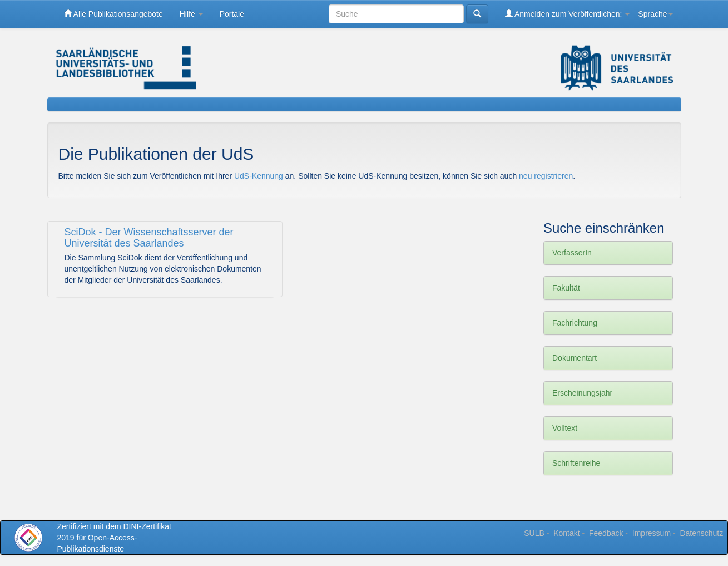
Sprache (655, 14)
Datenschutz (701, 533)
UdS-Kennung (260, 176)
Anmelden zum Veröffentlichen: (568, 14)
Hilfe (191, 14)
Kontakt (566, 533)
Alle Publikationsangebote (113, 14)
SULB (534, 533)
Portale (232, 14)
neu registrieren (546, 176)
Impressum (652, 533)
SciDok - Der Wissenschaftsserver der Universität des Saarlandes (149, 238)
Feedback (606, 533)
